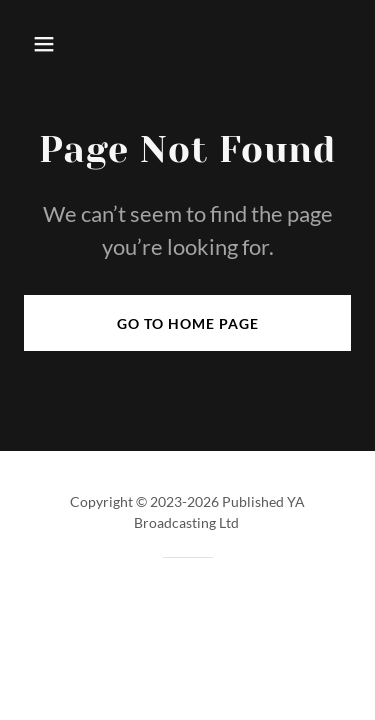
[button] (48, 44)
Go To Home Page (188, 323)
